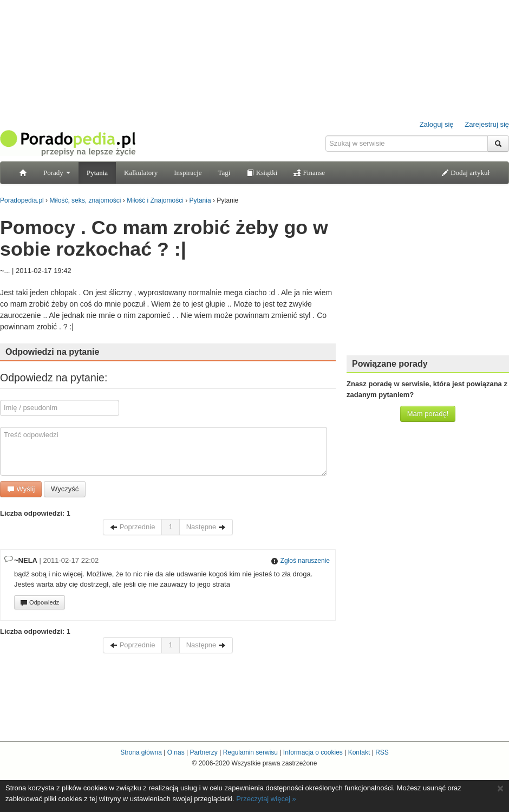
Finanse (309, 173)
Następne (206, 527)
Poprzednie (132, 527)
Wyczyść (65, 489)
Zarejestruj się (487, 124)
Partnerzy (203, 752)
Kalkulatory (141, 173)
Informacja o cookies (313, 752)
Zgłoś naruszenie (300, 561)
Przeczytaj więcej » (266, 799)
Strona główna (141, 752)
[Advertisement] (428, 279)
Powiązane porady (390, 364)
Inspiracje (188, 173)
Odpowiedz (40, 603)
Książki (262, 173)
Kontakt (359, 752)
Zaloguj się (437, 124)
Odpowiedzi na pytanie (52, 352)
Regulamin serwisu (250, 752)
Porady (57, 173)
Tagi (224, 173)
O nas (176, 752)
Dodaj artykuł (465, 173)
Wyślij (21, 489)
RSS (382, 752)
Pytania (97, 173)
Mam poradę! (428, 414)
